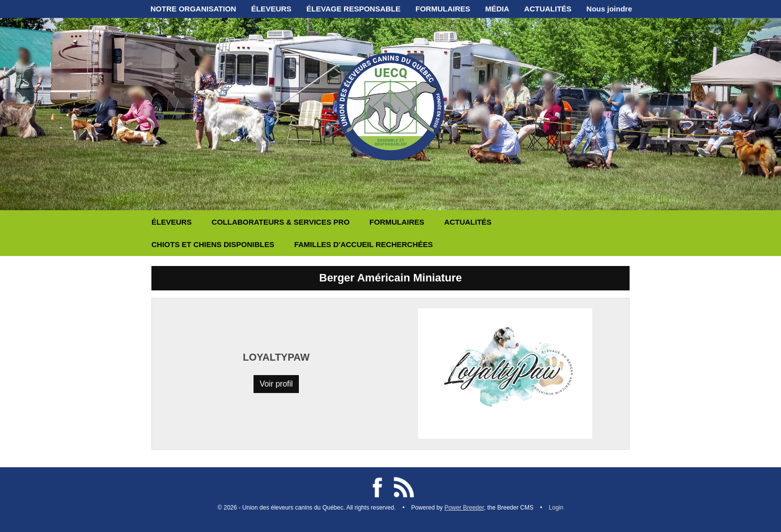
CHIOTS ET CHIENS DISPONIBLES (213, 244)
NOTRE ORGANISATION (193, 9)
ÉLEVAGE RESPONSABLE (353, 9)
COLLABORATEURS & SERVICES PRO (281, 222)
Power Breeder (464, 508)
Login (556, 508)
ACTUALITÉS (548, 9)
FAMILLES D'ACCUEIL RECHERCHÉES (364, 244)
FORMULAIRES (443, 9)
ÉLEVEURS (271, 9)
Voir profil (276, 384)
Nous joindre (609, 9)
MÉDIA (497, 9)
